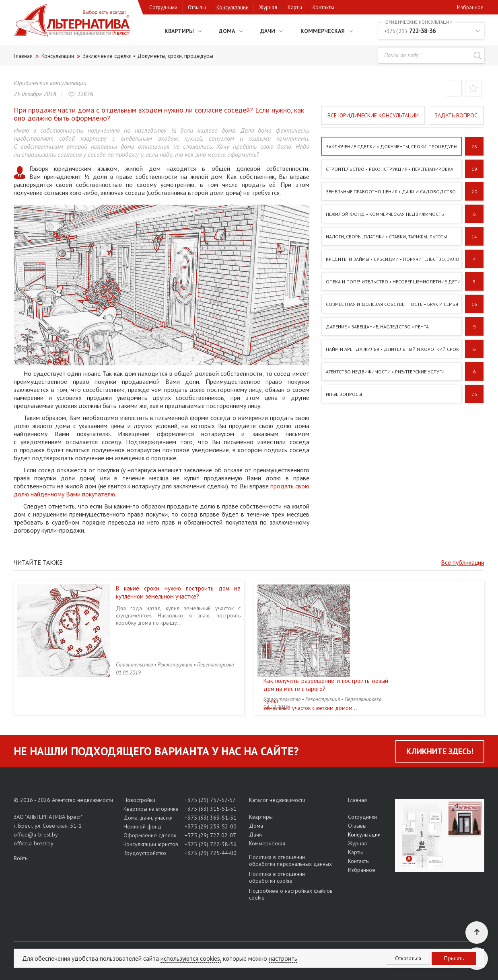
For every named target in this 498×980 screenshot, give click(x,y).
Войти (21, 858)
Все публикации (463, 562)
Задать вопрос (456, 115)
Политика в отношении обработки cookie (277, 877)
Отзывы (197, 7)
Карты (295, 7)
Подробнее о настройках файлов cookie (291, 894)
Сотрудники (163, 7)
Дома (221, 31)
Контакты (323, 7)
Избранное (470, 7)
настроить (283, 958)
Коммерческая (320, 31)
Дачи (263, 31)
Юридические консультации (50, 83)
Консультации (233, 7)
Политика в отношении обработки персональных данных (290, 861)
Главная (357, 800)
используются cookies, (191, 958)
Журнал (268, 7)
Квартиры (171, 31)
